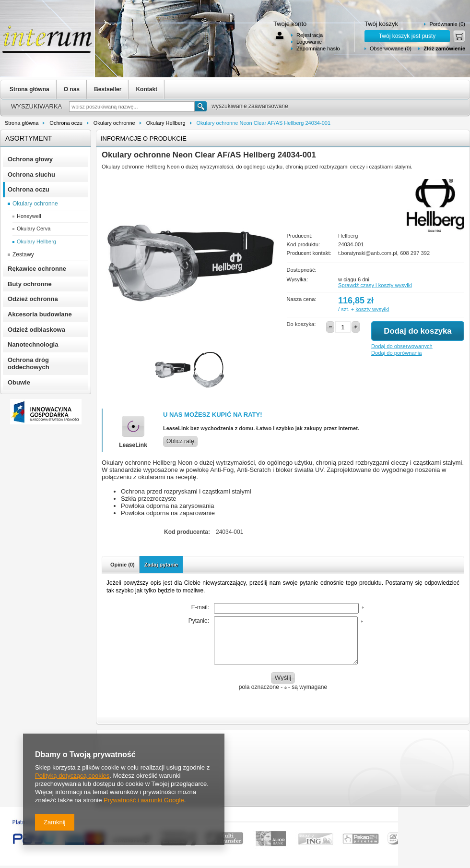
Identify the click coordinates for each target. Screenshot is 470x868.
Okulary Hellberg (166, 123)
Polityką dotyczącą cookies (72, 776)
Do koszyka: (301, 324)
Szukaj (201, 106)
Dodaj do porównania (396, 353)
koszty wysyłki (372, 309)
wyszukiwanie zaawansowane (250, 106)
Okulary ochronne (114, 123)
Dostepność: (302, 270)
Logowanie (309, 42)
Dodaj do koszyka (417, 331)
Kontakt (147, 89)
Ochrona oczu (66, 123)
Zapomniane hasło (318, 48)
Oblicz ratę (180, 441)
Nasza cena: (302, 299)
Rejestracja (310, 35)
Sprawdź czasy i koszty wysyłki (375, 285)
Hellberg (348, 236)
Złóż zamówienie (444, 48)
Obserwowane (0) (391, 48)
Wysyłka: (298, 279)
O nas (72, 89)
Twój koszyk (381, 24)
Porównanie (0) (447, 24)
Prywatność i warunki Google (144, 800)
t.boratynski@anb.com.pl (368, 253)
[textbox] (132, 107)
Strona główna (29, 89)
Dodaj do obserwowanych (402, 346)
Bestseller (108, 89)
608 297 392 (415, 253)
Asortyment (29, 138)
